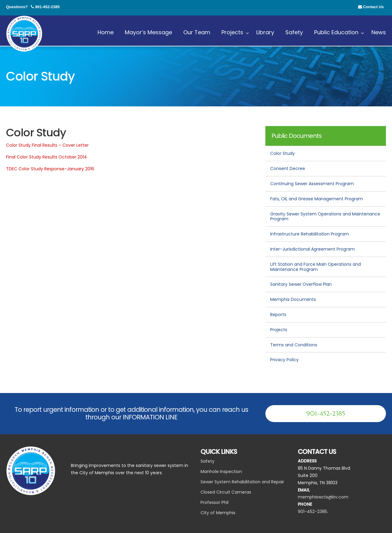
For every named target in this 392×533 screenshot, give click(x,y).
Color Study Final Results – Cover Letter (47, 145)
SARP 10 (24, 34)
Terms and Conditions (294, 345)
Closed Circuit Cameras (226, 492)
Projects (279, 330)
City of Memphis (218, 513)
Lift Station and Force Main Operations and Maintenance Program (316, 267)
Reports (278, 315)
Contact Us (373, 7)
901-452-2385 (47, 7)
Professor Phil (214, 502)
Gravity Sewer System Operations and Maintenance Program (325, 217)
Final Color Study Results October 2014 (47, 157)
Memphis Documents (293, 299)
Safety (208, 461)
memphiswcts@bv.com (323, 497)
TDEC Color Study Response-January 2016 (50, 169)
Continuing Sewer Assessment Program (312, 184)
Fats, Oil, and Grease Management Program (317, 199)
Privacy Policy (284, 360)
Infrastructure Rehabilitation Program (310, 234)
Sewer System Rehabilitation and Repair (242, 482)
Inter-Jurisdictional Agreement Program (312, 249)
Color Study (282, 153)
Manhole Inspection (221, 471)
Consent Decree (288, 168)
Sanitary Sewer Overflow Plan (301, 284)
